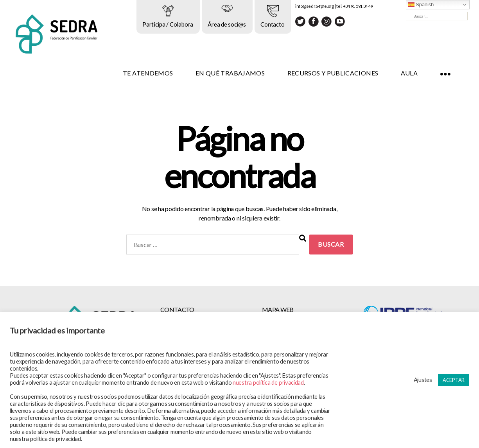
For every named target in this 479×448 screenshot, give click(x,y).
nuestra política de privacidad (268, 383)
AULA (420, 73)
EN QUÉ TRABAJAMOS (241, 73)
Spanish (421, 5)
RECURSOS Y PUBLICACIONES (344, 73)
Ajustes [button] (423, 380)
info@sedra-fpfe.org (326, 6)
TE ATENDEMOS (159, 73)
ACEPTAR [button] (454, 380)
